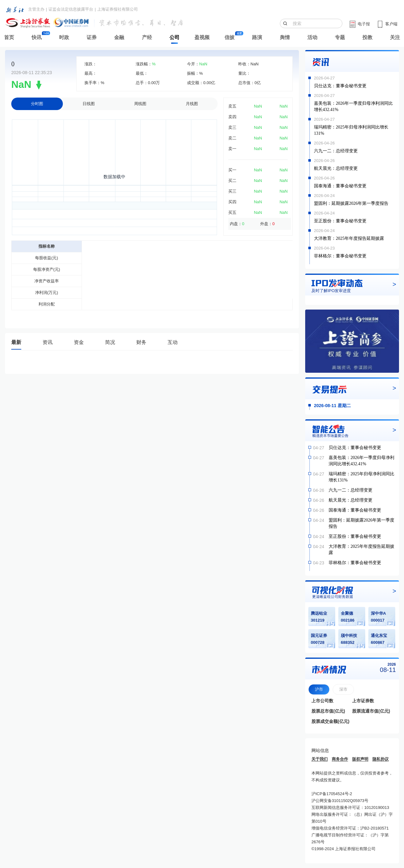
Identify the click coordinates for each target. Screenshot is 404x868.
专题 (340, 37)
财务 (141, 342)
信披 (230, 37)
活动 (312, 37)
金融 (119, 37)
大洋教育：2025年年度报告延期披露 (349, 238)
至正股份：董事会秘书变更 (340, 221)
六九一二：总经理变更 (336, 151)
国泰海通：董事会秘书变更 (340, 186)
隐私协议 (381, 759)
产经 (147, 37)
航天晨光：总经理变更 (336, 168)
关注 (395, 37)
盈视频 (202, 37)
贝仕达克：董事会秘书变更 (340, 86)
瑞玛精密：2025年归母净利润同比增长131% (351, 130)
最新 (16, 342)
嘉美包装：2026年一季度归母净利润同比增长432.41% (353, 106)
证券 (92, 37)
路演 (257, 37)
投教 (367, 37)
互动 (173, 342)
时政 (64, 37)
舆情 (285, 37)
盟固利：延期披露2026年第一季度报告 (351, 203)
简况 (110, 342)
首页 (9, 37)
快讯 (37, 37)
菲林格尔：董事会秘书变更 (340, 256)
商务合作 (340, 759)
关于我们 (320, 759)
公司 (174, 37)
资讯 (48, 342)
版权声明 (360, 759)
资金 (79, 342)
